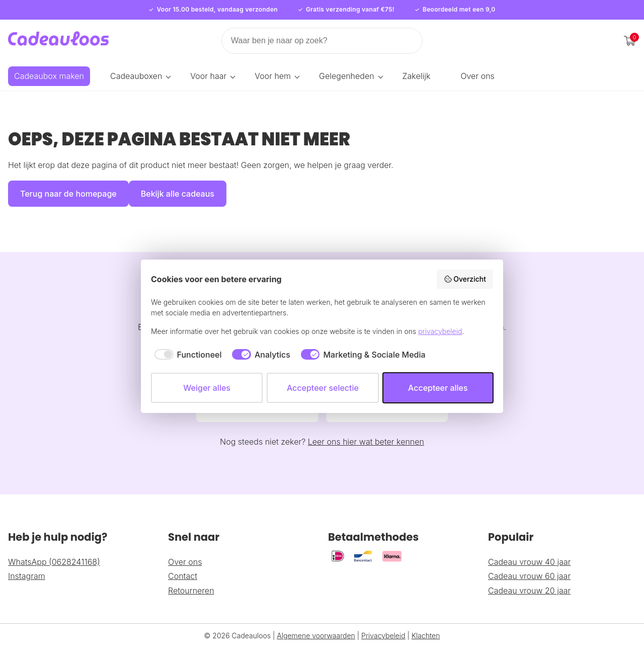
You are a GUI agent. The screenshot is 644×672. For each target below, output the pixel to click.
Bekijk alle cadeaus (178, 194)
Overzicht (465, 279)
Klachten (426, 627)
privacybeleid (440, 331)
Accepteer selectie (323, 388)
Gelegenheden (347, 76)
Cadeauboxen (136, 76)
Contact (183, 568)
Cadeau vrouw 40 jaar (530, 554)
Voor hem (273, 76)
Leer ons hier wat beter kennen (366, 434)
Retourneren (191, 583)
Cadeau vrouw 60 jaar (529, 568)
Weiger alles (207, 388)
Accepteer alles (438, 388)
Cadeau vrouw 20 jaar (529, 583)
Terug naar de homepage (68, 194)
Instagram (27, 568)
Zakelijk (417, 76)
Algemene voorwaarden (316, 627)
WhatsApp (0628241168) (54, 554)
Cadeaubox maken (49, 76)
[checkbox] (186, 355)
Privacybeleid (383, 627)
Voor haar (208, 76)
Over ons (477, 76)
